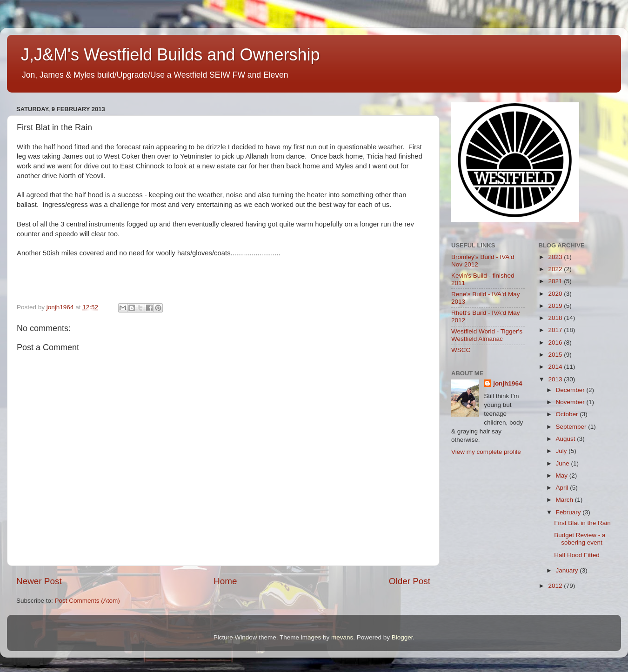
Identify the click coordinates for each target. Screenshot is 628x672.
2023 (556, 257)
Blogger (402, 637)
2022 (556, 269)
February (569, 512)
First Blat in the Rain (582, 523)
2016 (556, 343)
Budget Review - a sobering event (580, 539)
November (571, 402)
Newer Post (39, 581)
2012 (556, 586)
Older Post (410, 581)
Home (225, 581)
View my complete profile (486, 452)
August (567, 439)
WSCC (461, 350)
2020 (556, 294)
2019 (556, 306)
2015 (556, 355)
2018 (556, 318)
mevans (342, 637)
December (571, 390)
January (568, 570)
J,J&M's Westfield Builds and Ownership (170, 55)
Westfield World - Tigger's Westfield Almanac (487, 335)
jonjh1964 (508, 383)
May (563, 476)
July (562, 451)
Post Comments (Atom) (87, 601)
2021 (556, 281)
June (564, 463)
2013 (556, 379)
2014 (556, 367)
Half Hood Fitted (577, 555)
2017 (556, 330)
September (572, 427)
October (568, 414)
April (563, 488)
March (565, 500)
